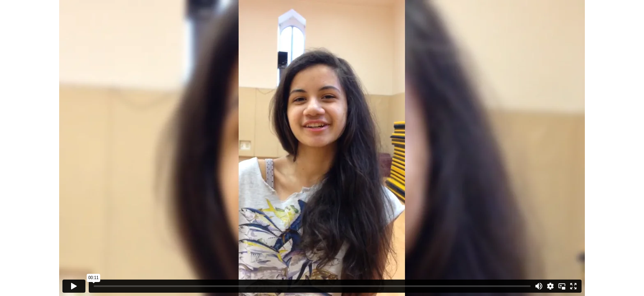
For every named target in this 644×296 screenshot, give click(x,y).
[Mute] (539, 286)
